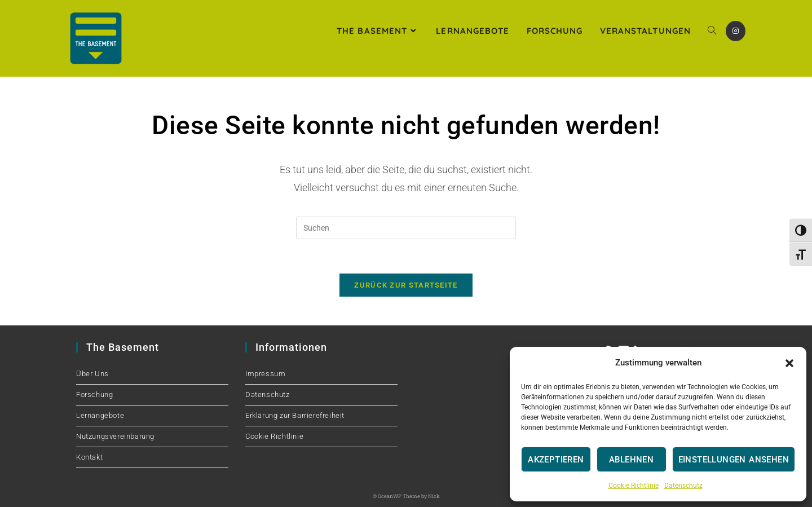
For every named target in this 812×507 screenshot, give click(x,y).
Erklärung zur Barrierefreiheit (295, 415)
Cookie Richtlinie (634, 486)
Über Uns (92, 374)
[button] (789, 363)
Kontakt (89, 457)
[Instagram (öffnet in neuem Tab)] (736, 31)
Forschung (94, 394)
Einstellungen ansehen (734, 460)
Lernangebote (100, 415)
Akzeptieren (556, 460)
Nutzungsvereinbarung (115, 436)
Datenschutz (683, 486)
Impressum (265, 374)
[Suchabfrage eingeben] (406, 228)
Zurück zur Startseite (406, 285)
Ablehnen (631, 460)
